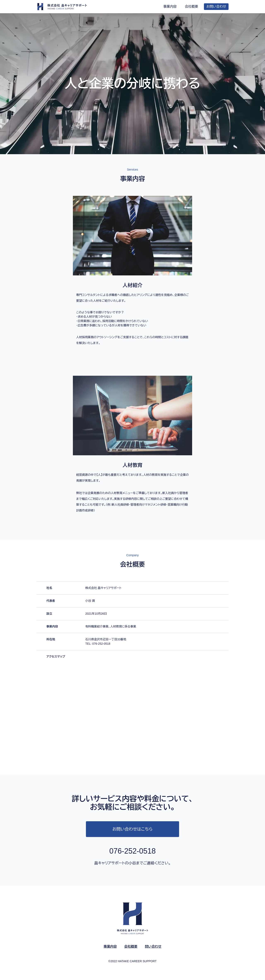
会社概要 (192, 7)
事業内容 (170, 7)
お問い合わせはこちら (132, 829)
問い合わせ (153, 947)
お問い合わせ (216, 7)
